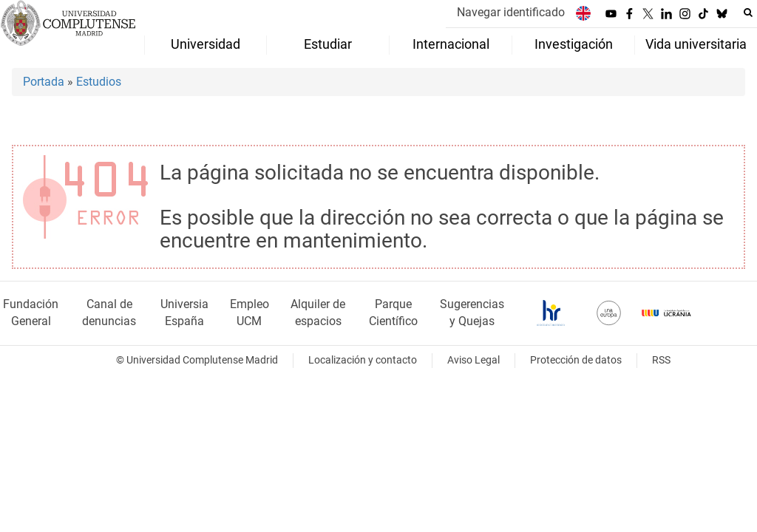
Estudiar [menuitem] (328, 44)
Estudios (99, 82)
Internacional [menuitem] (451, 44)
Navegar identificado (511, 12)
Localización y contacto (363, 360)
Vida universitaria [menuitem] (696, 44)
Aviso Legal (473, 360)
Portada (44, 82)
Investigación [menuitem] (574, 44)
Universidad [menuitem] (206, 44)
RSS (661, 360)
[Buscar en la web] (748, 13)
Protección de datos (576, 360)
